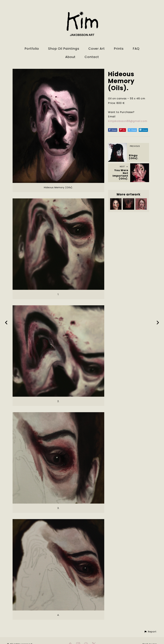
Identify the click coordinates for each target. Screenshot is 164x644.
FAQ (136, 49)
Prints (119, 49)
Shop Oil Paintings (64, 49)
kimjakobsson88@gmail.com (128, 121)
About (70, 57)
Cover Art (97, 49)
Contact (92, 57)
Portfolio (32, 49)
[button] (150, 632)
